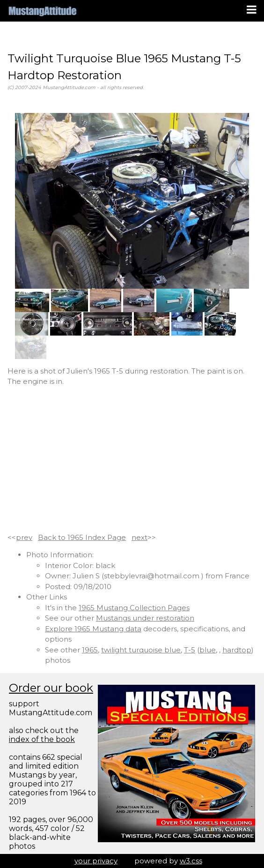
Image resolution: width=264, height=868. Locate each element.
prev (24, 537)
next (139, 537)
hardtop (237, 650)
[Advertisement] (132, 460)
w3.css (191, 861)
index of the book (42, 739)
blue (208, 650)
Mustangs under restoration (145, 618)
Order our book (51, 688)
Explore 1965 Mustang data (93, 629)
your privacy (96, 861)
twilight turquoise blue (141, 650)
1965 (90, 650)
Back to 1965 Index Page (82, 537)
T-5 (190, 650)
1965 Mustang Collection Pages (134, 608)
